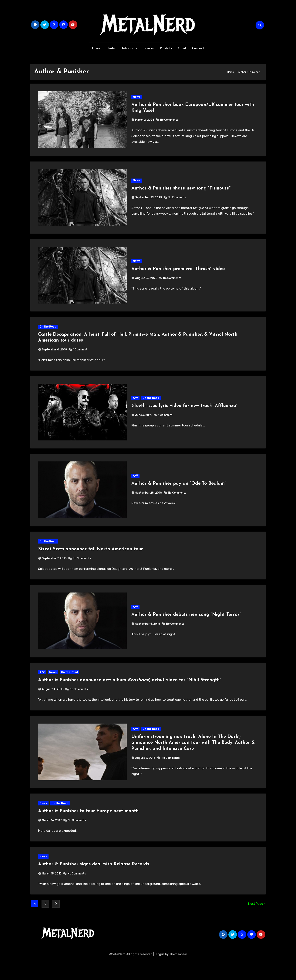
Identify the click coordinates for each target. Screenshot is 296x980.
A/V (136, 406)
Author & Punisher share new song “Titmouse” (181, 191)
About (182, 48)
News (137, 98)
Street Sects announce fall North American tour (91, 560)
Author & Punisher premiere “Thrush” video (178, 273)
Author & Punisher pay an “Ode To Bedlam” (179, 493)
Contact (198, 48)
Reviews (148, 48)
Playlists (166, 48)
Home (96, 48)
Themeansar (178, 974)
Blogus (160, 974)
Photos (111, 48)
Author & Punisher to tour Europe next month (89, 829)
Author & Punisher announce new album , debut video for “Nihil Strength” (130, 694)
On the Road (49, 332)
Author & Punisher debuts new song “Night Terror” (186, 627)
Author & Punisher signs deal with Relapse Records (94, 884)
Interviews (129, 48)
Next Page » (257, 924)
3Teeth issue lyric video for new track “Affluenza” (185, 413)
